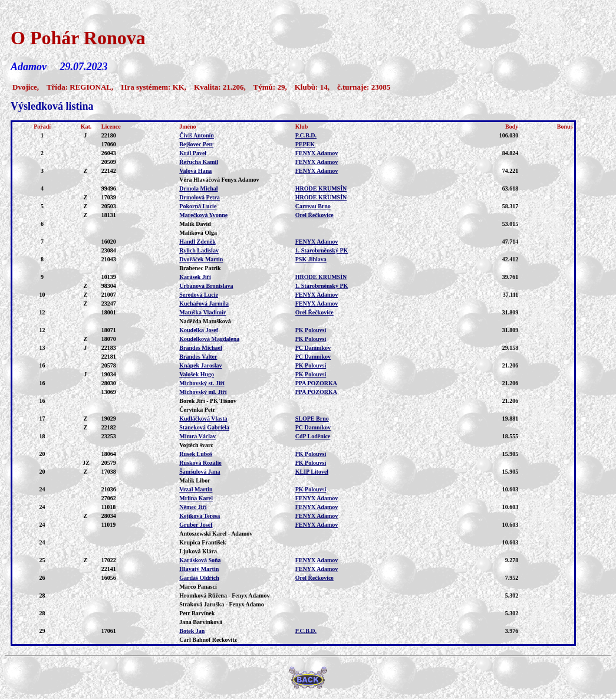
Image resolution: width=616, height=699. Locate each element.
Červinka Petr (197, 410)
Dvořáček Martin (201, 259)
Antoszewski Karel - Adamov (216, 534)
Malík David (195, 224)
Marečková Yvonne (203, 215)
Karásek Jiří (195, 277)
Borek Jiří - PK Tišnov (208, 401)
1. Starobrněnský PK (322, 250)
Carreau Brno (313, 206)
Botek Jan (192, 631)
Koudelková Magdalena (209, 339)
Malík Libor (195, 480)
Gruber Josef (196, 525)
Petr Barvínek (197, 613)
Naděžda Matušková (205, 321)
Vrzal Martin (196, 489)
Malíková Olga (198, 233)
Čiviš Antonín (197, 135)
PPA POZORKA (316, 383)
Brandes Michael (201, 348)
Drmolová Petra (200, 197)
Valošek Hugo (197, 374)
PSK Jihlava (311, 259)
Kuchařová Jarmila (204, 303)
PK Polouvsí (311, 330)
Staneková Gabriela (204, 427)
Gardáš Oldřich (199, 578)
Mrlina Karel (196, 498)
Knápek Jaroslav (200, 365)
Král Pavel (193, 153)
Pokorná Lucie (198, 206)
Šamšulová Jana (200, 472)
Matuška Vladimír (202, 312)
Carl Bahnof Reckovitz (208, 640)
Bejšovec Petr (196, 144)
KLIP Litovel (312, 472)
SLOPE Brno (312, 419)
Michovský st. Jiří (202, 383)
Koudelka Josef (199, 330)
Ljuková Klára (198, 551)
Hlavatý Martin (199, 569)
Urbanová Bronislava (206, 286)
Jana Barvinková (201, 622)
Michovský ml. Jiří (203, 392)
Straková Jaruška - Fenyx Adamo (221, 604)
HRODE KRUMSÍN (321, 188)
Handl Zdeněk (197, 242)
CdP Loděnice (313, 436)
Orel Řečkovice (314, 215)
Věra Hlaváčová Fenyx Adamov (219, 180)
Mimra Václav (197, 436)
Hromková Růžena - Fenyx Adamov (224, 595)
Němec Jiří (193, 507)
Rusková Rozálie (200, 463)
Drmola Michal (198, 188)
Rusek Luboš (196, 454)
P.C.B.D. (306, 135)
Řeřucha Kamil (199, 162)
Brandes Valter (198, 357)
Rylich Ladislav (199, 250)
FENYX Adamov (317, 153)
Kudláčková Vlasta (203, 419)
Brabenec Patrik (200, 268)
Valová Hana (195, 171)
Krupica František (202, 542)
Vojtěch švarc (196, 445)
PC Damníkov (313, 348)
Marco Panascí (198, 587)
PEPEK (305, 144)
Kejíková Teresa (200, 516)
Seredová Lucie (199, 295)
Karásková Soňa (200, 560)
